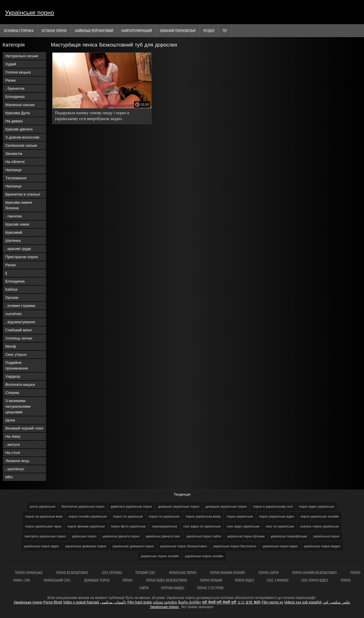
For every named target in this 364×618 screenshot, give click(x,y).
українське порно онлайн (204, 556)
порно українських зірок (43, 526)
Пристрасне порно (22, 257)
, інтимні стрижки (20, 306)
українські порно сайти (204, 536)
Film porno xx (272, 602)
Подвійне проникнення (17, 365)
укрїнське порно (84, 536)
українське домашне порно (133, 546)
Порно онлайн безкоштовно (315, 573)
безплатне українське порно (83, 506)
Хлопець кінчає (19, 338)
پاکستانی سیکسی (113, 602)
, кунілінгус (15, 469)
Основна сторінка (19, 31)
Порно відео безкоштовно (167, 580)
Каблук (11, 289)
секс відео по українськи (202, 526)
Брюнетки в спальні (23, 194)
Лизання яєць (17, 461)
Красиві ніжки (17, 224)
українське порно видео (322, 546)
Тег (225, 31)
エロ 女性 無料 (249, 602)
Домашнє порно (97, 580)
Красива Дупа (18, 113)
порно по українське (164, 516)
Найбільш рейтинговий (94, 31)
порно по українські (128, 516)
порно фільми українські (86, 526)
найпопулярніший (137, 31)
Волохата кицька (20, 384)
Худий (11, 64)
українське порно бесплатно (235, 546)
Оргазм (12, 297)
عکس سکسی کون (336, 602)
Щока (10, 420)
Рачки (10, 80)
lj (6, 273)
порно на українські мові (44, 516)
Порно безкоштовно (73, 573)
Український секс (57, 580)
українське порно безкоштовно (184, 546)
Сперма (12, 393)
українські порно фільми (246, 536)
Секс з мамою (278, 580)
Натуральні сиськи (22, 56)
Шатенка (13, 240)
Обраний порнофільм (178, 31)
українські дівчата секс (163, 536)
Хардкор (13, 376)
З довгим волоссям (22, 137)
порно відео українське (317, 506)
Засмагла (14, 153)
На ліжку (13, 436)
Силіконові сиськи (21, 145)
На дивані (14, 121)
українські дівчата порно (121, 536)
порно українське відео (277, 516)
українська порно (326, 536)
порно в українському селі (273, 506)
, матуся (13, 444)
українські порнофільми (289, 536)
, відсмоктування (20, 322)
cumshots (13, 314)
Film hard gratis (140, 602)
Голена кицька (18, 72)
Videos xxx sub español (303, 602)
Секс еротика (112, 573)
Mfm (9, 477)
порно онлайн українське (88, 516)
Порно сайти (269, 573)
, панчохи (14, 216)
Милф (11, 346)
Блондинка (15, 97)
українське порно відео (280, 546)
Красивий (14, 232)
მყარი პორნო (190, 602)
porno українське (43, 506)
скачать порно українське (320, 526)
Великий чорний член (24, 428)
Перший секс (146, 573)
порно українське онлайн (320, 516)
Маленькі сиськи (20, 105)
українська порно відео (41, 546)
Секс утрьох (16, 354)
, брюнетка (15, 88)
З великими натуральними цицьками (18, 406)
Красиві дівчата (19, 129)
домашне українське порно (226, 506)
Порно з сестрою (210, 588)
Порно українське (29, 573)
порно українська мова (203, 516)
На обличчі (15, 162)
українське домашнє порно (86, 546)
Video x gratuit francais (81, 602)
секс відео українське (243, 526)
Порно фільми (211, 580)
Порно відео (244, 580)
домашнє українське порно (179, 506)
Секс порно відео (315, 580)
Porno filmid (53, 602)
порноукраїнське (165, 526)
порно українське (240, 516)
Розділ (209, 31)
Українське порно (30, 13)
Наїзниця (13, 170)
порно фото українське (128, 526)
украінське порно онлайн (160, 556)
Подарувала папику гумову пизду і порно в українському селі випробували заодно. (92, 116)
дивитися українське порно (131, 506)
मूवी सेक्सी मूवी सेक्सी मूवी (219, 602)
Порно (128, 580)
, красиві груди (18, 249)
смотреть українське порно (45, 536)
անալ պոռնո (165, 602)
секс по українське (280, 526)
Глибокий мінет (19, 330)
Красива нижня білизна (19, 205)
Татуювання (16, 178)
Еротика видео (173, 588)
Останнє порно (54, 31)
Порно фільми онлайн (228, 573)
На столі (13, 453)
